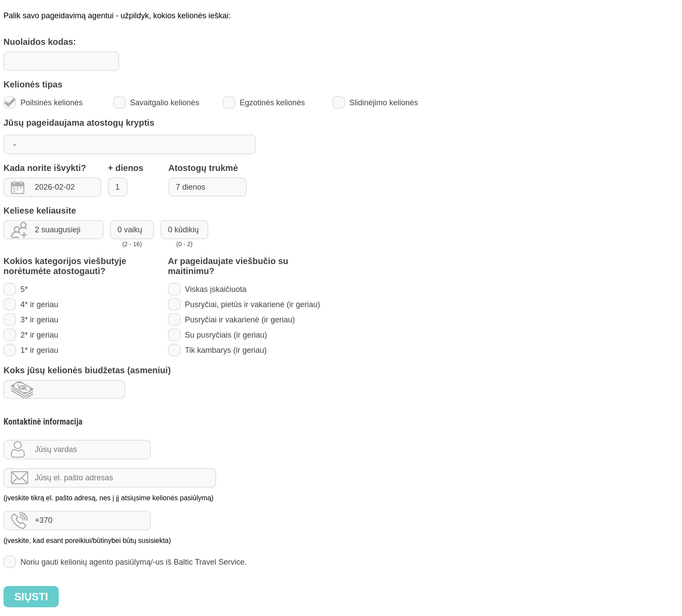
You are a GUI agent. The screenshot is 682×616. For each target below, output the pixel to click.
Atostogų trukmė (203, 168)
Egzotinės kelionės (264, 102)
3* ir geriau (31, 320)
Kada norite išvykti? (45, 168)
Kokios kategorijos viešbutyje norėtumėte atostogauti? (65, 266)
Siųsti (31, 597)
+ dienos (126, 168)
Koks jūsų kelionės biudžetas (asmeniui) (87, 370)
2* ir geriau (31, 335)
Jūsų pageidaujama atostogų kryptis (79, 123)
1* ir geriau (31, 350)
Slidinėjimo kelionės (375, 102)
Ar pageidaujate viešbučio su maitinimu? (228, 266)
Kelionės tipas (33, 84)
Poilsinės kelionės (43, 102)
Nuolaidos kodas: (40, 42)
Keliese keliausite (40, 211)
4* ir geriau (31, 304)
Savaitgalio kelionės (156, 102)
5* (16, 289)
